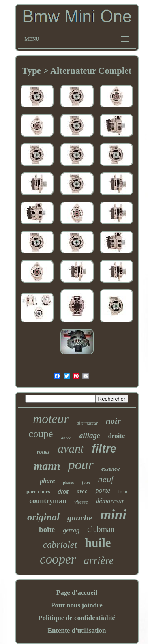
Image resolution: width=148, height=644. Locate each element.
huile (98, 543)
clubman (101, 529)
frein (123, 492)
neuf (106, 479)
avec (82, 491)
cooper (58, 559)
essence (111, 469)
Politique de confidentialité (77, 618)
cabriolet (60, 545)
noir (113, 421)
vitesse (81, 502)
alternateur (87, 423)
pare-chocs (38, 491)
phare (47, 481)
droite (117, 436)
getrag (71, 530)
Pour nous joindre (77, 605)
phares (68, 482)
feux (86, 482)
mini (113, 515)
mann (47, 466)
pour (81, 465)
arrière (99, 560)
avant (71, 448)
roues (43, 452)
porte (103, 490)
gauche (80, 518)
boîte (47, 529)
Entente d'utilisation (77, 630)
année (66, 438)
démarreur (110, 501)
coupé (41, 434)
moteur (51, 419)
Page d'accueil (77, 593)
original (43, 517)
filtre (104, 449)
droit (63, 492)
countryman (48, 501)
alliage (90, 435)
